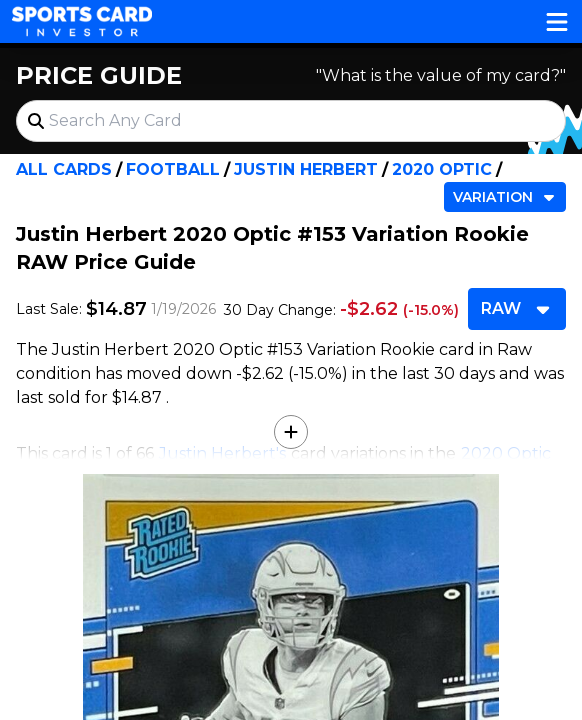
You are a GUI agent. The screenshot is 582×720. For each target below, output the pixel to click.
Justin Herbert (306, 169)
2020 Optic (442, 169)
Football (173, 169)
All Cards (64, 169)
